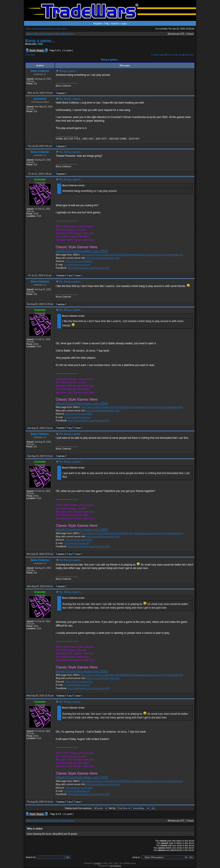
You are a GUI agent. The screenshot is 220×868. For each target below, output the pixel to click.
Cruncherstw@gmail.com (77, 265)
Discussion (47, 34)
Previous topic (158, 55)
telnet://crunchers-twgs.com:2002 (82, 251)
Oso (40, 44)
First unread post (175, 55)
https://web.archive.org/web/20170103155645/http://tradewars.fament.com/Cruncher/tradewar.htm (132, 255)
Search (115, 23)
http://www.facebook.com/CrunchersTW (88, 268)
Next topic (189, 55)
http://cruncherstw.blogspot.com (103, 258)
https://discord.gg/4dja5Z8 (79, 261)
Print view (30, 55)
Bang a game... (40, 41)
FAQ (107, 23)
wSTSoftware (115, 866)
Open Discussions (64, 34)
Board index (33, 34)
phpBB (97, 863)
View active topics (59, 29)
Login (124, 23)
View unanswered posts (37, 29)
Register (98, 23)
